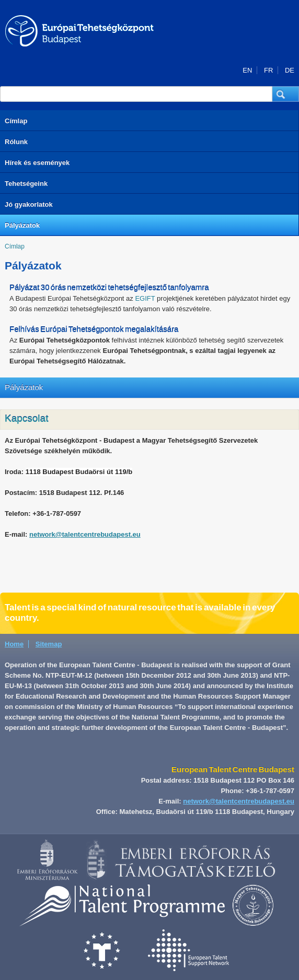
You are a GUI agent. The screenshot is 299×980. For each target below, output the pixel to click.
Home (14, 644)
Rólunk (16, 142)
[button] (286, 94)
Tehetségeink (26, 184)
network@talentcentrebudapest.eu (85, 534)
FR (268, 70)
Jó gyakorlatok (29, 204)
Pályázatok (22, 225)
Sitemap (49, 644)
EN (247, 70)
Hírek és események (37, 163)
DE (290, 70)
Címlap (16, 121)
